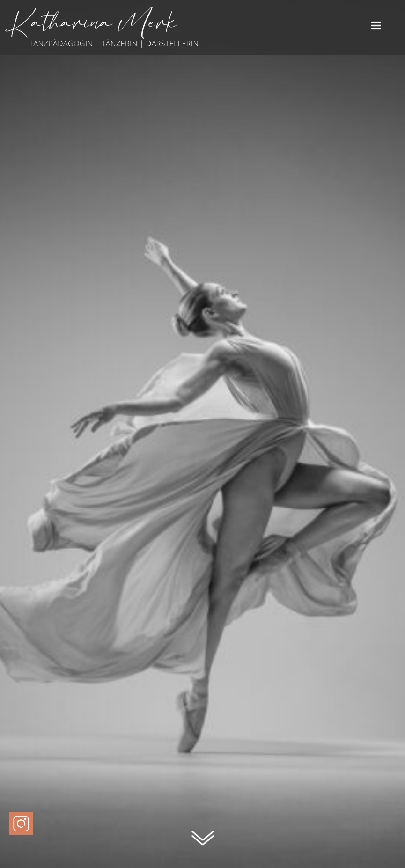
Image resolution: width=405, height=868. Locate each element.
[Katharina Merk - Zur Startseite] (102, 49)
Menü (376, 26)
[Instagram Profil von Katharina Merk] (21, 824)
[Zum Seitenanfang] (203, 843)
